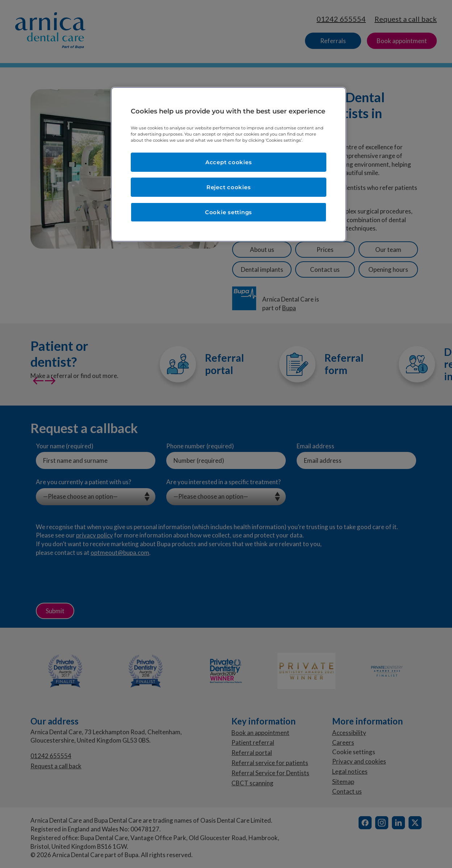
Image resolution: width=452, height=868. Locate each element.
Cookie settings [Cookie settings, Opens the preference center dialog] (229, 212)
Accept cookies (229, 162)
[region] (229, 164)
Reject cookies (229, 187)
